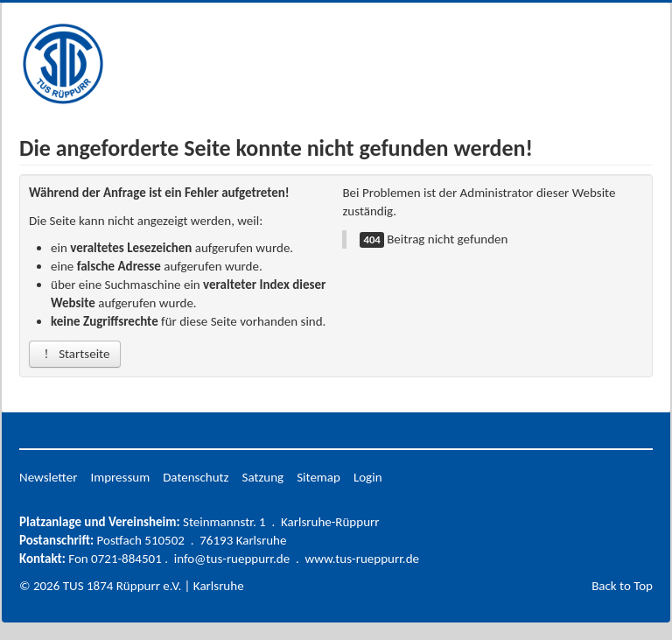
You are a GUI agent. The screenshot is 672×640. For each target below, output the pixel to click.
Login (368, 477)
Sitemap (318, 477)
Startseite (75, 354)
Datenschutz (196, 477)
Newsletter (48, 477)
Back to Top (622, 586)
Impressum (120, 477)
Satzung (263, 477)
